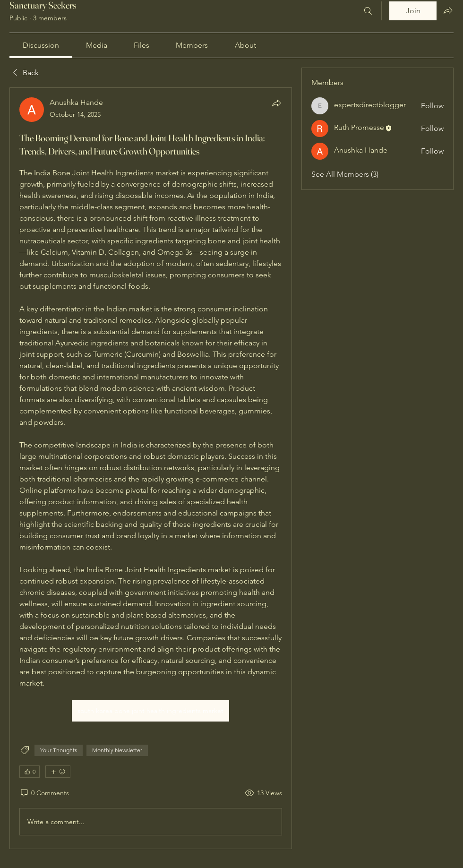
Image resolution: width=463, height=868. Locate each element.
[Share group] (448, 10)
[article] (151, 468)
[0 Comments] (44, 793)
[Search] (368, 11)
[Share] (276, 103)
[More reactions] (58, 772)
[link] (41, 45)
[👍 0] (30, 772)
